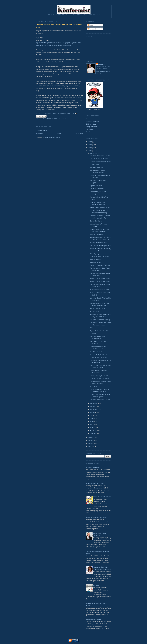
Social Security (60, 119)
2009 (90, 440)
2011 (90, 151)
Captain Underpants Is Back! (102, 497)
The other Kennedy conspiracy (100, 320)
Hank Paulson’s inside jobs (99, 159)
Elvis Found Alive (95, 262)
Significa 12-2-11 (95, 311)
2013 (90, 145)
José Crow (96, 585)
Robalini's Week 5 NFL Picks (94, 483)
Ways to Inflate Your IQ (97, 234)
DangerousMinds (92, 127)
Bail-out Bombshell (96, 221)
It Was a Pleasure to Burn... (99, 243)
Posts (90, 25)
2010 (90, 437)
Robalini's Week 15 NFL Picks (100, 279)
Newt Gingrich (47, 119)
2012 (90, 148)
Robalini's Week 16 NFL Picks (100, 265)
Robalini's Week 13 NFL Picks (100, 400)
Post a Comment (41, 130)
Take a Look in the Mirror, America (96, 517)
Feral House (90, 132)
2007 (90, 446)
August (93, 413)
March (93, 428)
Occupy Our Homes (96, 167)
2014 (90, 142)
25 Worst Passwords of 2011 (99, 290)
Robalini (102, 64)
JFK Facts (93, 386)
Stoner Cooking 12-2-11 (98, 308)
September (94, 410)
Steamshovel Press (93, 121)
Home (60, 133)
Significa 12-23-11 (96, 186)
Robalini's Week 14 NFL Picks (100, 282)
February (93, 431)
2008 (90, 443)
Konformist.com (91, 119)
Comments (92, 29)
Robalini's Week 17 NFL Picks (100, 156)
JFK (91, 328)
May (92, 422)
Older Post (79, 133)
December (94, 153)
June (92, 419)
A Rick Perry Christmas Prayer (100, 208)
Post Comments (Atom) (53, 138)
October (93, 407)
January (93, 433)
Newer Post (39, 133)
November (94, 404)
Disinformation (91, 124)
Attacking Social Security (93, 619)
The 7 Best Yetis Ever (97, 352)
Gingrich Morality (95, 259)
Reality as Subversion (97, 189)
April (92, 425)
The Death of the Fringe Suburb (100, 246)
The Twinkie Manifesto (92, 467)
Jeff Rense (90, 129)
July (92, 416)
